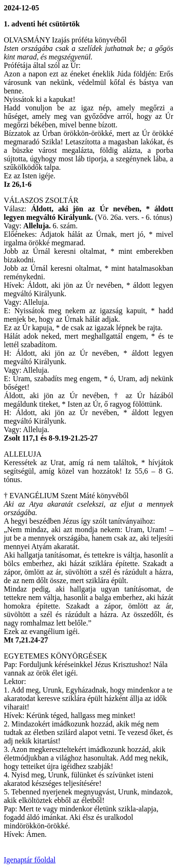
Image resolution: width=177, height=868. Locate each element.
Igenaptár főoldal (30, 860)
